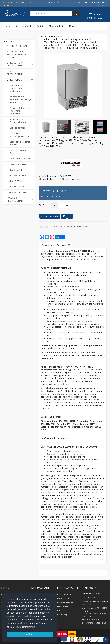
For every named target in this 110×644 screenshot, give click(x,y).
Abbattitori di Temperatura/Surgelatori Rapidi (68, 39)
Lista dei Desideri (66, 602)
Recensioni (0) (64, 245)
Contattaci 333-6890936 (59, 2)
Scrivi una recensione (78, 227)
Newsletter (63, 606)
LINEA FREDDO (57, 36)
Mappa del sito (57, 26)
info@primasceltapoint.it (94, 623)
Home (8, 26)
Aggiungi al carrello (50, 216)
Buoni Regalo (64, 614)
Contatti (40, 26)
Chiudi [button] (30, 634)
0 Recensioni (57, 227)
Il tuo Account (64, 594)
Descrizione (47, 245)
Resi (59, 610)
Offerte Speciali (23, 26)
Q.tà (42, 204)
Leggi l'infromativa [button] (25, 627)
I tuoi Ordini (63, 598)
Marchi (73, 26)
